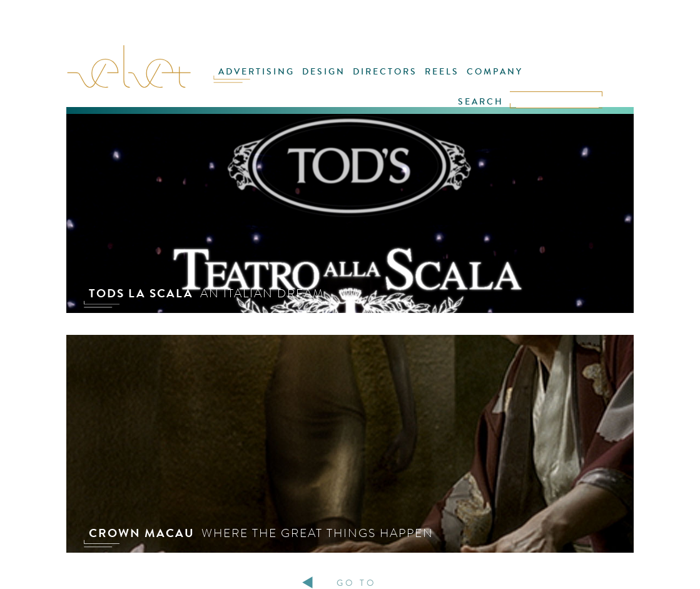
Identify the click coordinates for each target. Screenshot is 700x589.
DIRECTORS (385, 72)
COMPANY (495, 72)
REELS (442, 72)
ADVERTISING (256, 72)
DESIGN (324, 72)
